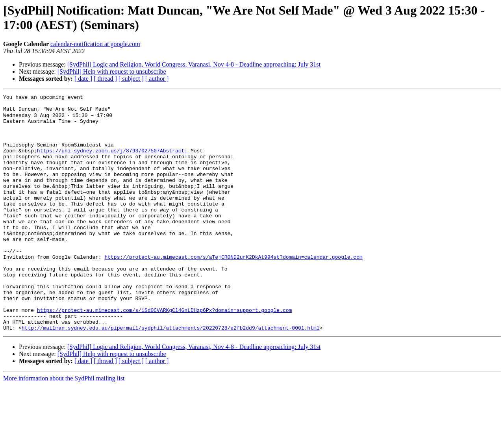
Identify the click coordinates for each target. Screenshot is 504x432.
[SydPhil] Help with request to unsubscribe (112, 71)
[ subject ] (131, 79)
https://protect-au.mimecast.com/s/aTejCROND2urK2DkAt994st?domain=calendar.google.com (233, 289)
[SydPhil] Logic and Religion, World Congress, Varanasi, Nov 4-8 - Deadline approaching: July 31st (194, 64)
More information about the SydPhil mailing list (64, 425)
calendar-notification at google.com (95, 44)
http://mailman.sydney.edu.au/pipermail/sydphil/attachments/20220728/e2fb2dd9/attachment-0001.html (171, 375)
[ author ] (157, 79)
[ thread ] (105, 79)
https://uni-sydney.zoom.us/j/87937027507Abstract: (112, 162)
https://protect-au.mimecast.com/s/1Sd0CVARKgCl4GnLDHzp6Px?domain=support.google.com (164, 353)
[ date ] (83, 79)
